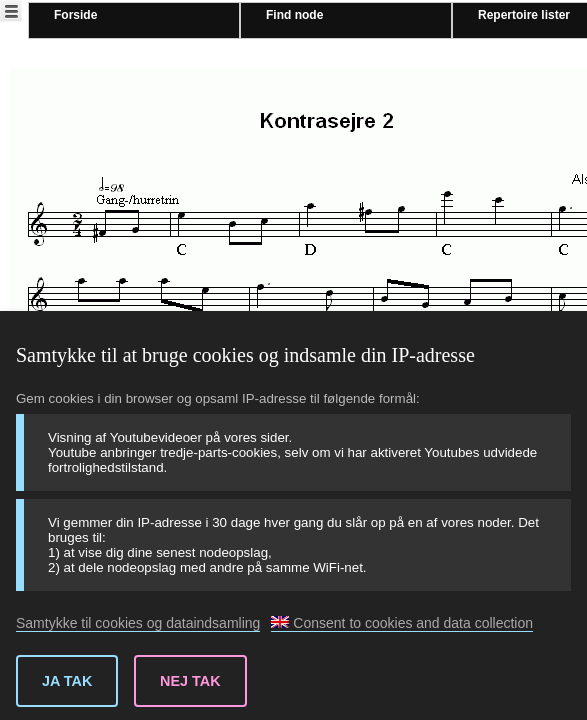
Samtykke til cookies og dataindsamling (138, 623)
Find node (294, 15)
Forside (75, 15)
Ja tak (67, 681)
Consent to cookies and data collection (402, 623)
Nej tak (190, 681)
